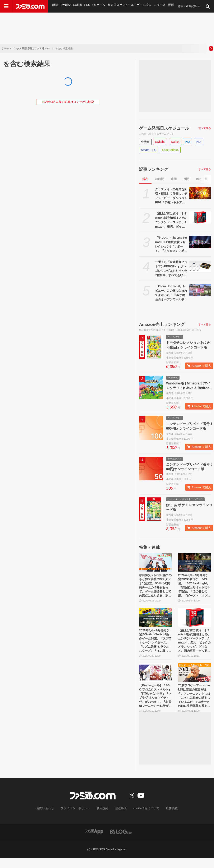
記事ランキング (154, 169)
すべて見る (205, 128)
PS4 (199, 142)
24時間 (159, 179)
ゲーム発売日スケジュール (164, 128)
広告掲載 (165, 819)
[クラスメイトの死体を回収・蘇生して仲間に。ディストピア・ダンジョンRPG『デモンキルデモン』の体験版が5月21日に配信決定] (200, 193)
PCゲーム (98, 6)
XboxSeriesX (170, 150)
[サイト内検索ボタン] (208, 6)
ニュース (156, 6)
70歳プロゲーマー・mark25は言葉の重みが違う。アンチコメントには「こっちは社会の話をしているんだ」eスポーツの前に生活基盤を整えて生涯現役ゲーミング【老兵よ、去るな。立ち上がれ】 (194, 705)
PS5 (87, 6)
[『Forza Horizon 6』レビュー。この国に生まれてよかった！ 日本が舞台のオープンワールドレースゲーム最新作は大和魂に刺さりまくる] (200, 290)
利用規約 (103, 819)
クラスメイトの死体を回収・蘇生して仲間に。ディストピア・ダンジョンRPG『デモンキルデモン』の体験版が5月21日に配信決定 (171, 196)
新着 (55, 6)
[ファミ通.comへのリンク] (30, 6)
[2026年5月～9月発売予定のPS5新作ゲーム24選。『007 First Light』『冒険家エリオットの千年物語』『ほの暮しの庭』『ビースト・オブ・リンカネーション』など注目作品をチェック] (194, 562)
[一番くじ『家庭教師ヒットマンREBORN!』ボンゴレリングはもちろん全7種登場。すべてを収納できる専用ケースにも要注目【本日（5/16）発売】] (200, 266)
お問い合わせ (52, 819)
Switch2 (65, 6)
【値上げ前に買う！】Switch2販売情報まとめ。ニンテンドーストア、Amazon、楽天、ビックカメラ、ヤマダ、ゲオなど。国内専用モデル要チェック (171, 220)
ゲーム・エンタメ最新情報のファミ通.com (26, 49)
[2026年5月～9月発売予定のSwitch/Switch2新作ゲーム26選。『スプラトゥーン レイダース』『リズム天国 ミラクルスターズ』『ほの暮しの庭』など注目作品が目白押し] (155, 621)
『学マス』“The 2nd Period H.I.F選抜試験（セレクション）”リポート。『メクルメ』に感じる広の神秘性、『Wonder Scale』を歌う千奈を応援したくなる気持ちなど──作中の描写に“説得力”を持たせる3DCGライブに (171, 245)
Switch (77, 6)
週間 (174, 179)
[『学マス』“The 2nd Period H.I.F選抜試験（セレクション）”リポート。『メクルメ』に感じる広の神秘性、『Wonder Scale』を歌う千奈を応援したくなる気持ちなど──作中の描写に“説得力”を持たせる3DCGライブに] (200, 242)
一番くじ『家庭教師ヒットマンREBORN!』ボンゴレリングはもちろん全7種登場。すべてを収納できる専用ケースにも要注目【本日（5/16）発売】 (171, 269)
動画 (167, 6)
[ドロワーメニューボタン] (6, 6)
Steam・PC (149, 150)
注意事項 (119, 819)
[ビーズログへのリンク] (121, 841)
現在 (145, 179)
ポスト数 (202, 179)
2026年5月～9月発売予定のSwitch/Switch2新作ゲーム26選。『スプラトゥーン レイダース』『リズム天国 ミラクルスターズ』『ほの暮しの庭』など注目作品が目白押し (155, 646)
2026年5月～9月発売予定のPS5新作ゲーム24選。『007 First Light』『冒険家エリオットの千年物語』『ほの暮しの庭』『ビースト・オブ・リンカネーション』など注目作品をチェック (194, 587)
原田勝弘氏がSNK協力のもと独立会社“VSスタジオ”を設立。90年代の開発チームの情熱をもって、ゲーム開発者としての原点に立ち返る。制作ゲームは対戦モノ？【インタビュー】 (155, 587)
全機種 (145, 142)
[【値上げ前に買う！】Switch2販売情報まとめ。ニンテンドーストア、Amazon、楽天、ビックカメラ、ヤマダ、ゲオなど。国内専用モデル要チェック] (200, 217)
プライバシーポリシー (78, 819)
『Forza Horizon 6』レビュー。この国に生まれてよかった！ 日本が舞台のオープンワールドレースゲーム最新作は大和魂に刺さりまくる (171, 293)
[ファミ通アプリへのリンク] (94, 841)
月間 (186, 179)
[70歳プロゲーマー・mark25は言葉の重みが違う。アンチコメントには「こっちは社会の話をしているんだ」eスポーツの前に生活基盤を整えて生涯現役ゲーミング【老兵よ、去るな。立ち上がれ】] (194, 680)
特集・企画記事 (183, 6)
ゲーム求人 (141, 6)
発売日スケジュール (119, 6)
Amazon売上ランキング (162, 324)
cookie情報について (142, 819)
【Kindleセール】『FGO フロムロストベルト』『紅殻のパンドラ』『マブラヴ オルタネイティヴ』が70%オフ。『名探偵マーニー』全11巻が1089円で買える (155, 705)
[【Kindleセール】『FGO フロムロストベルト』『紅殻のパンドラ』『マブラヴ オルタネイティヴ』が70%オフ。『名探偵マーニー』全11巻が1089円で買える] (155, 680)
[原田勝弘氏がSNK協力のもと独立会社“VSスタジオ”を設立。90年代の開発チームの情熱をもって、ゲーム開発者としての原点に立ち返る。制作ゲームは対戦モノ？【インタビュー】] (155, 562)
